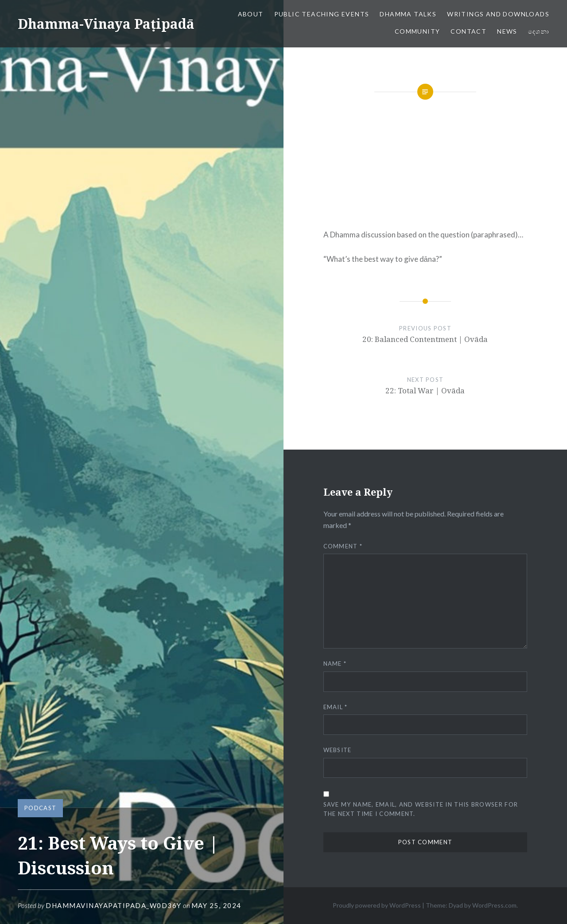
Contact (468, 31)
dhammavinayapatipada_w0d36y (114, 905)
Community (417, 31)
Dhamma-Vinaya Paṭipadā (106, 24)
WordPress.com (494, 905)
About (251, 14)
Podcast (40, 808)
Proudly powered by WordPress (377, 905)
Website (338, 750)
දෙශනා (539, 31)
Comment (343, 546)
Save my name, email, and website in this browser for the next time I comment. (421, 809)
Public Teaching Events (322, 14)
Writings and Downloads (498, 14)
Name (335, 664)
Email (336, 707)
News (507, 31)
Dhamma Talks (408, 14)
